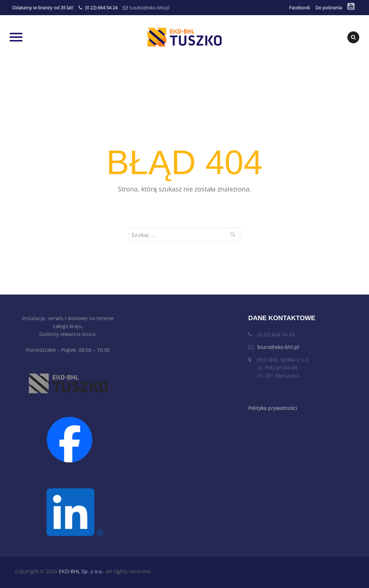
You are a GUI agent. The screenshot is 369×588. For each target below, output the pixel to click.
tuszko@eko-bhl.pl (149, 8)
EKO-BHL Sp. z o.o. (81, 571)
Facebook (299, 8)
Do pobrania (329, 8)
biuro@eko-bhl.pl (278, 347)
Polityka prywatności (273, 408)
